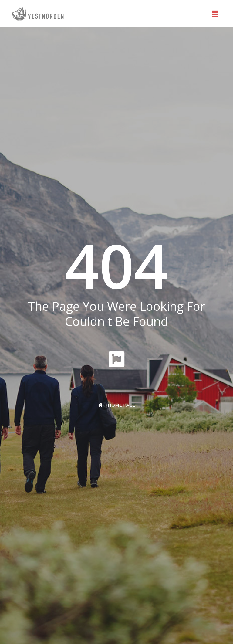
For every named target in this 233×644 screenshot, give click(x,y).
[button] (147, 14)
